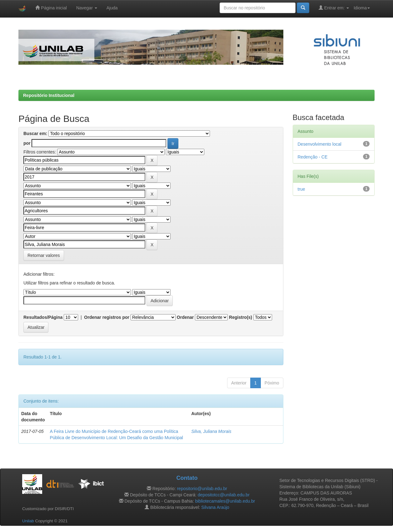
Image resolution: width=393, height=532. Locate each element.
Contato (187, 478)
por (27, 143)
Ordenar (185, 317)
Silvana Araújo (215, 507)
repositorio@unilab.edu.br (202, 489)
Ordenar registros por (107, 317)
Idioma (362, 8)
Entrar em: (334, 8)
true (301, 189)
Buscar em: (35, 133)
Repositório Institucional (49, 95)
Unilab (28, 521)
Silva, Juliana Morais (211, 431)
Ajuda (112, 8)
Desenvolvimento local (320, 144)
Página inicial (51, 8)
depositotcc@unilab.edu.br (224, 495)
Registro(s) (241, 317)
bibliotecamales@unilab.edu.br (225, 501)
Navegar (87, 8)
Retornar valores (44, 255)
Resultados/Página (43, 317)
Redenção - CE (313, 157)
